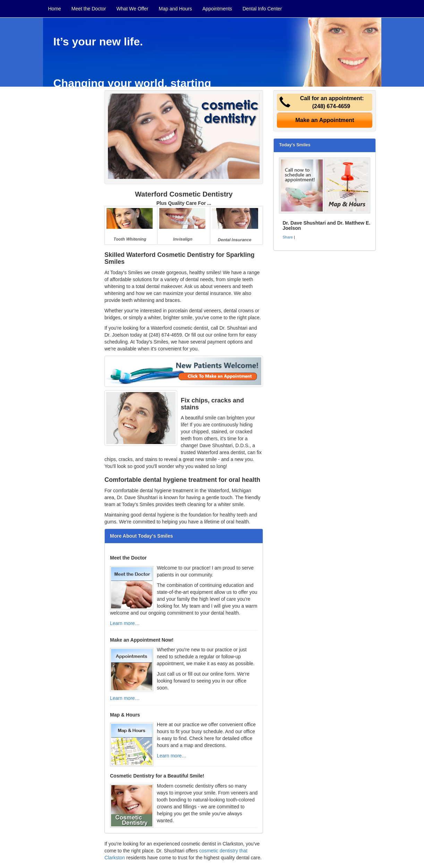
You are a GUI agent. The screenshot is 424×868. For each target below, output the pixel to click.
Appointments (217, 9)
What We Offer (132, 9)
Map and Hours (176, 9)
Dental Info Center (262, 9)
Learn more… (125, 623)
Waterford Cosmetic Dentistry (184, 194)
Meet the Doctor (89, 9)
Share (287, 237)
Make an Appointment (325, 120)
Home (55, 9)
